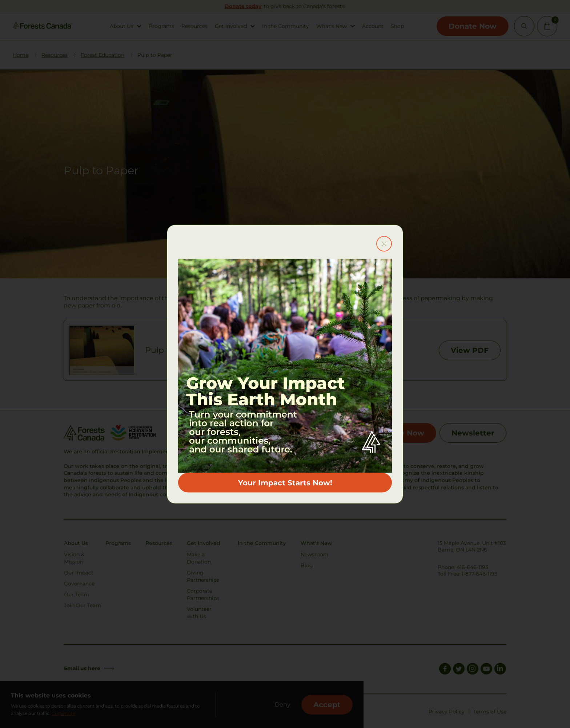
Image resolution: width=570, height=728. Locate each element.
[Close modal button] (384, 244)
